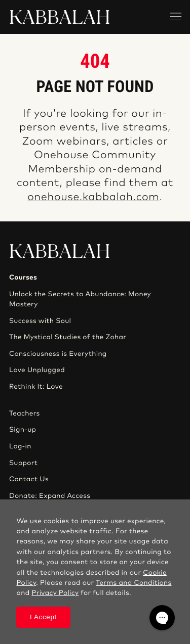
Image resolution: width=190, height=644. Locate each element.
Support (23, 463)
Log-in (20, 446)
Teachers (25, 413)
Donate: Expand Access (50, 496)
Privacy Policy (55, 593)
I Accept (43, 617)
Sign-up (23, 430)
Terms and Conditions (134, 583)
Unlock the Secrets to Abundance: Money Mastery (80, 299)
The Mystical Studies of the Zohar (68, 337)
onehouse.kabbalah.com (93, 197)
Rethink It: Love (36, 387)
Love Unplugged (37, 370)
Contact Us (29, 479)
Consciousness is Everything (58, 354)
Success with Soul (40, 321)
